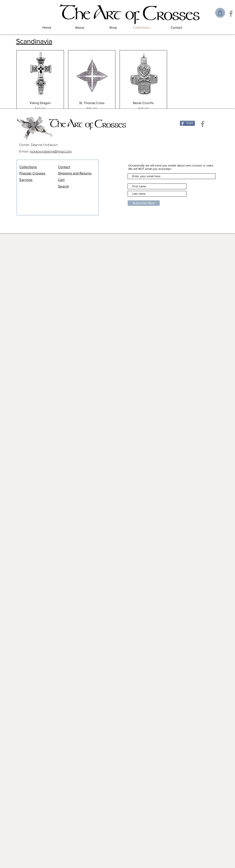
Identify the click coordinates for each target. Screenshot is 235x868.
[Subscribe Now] (144, 203)
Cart (61, 180)
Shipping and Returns (75, 173)
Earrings (26, 180)
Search (63, 186)
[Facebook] (231, 14)
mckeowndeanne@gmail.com (51, 151)
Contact (64, 167)
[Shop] (220, 13)
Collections (28, 167)
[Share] (187, 123)
